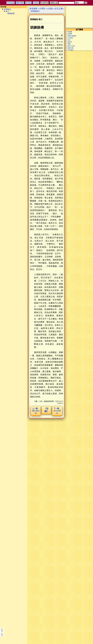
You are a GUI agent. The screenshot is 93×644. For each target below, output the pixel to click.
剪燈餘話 (7, 9)
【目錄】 (46, 410)
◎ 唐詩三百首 (70, 46)
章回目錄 (11, 3)
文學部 (42, 9)
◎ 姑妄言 (69, 42)
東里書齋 (33, 9)
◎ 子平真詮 (70, 50)
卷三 (7, 11)
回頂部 (28, 3)
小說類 (50, 9)
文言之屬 (59, 9)
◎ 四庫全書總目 (71, 36)
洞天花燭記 (57, 411)
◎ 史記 (68, 40)
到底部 (36, 3)
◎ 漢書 (68, 44)
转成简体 (45, 3)
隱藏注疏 (54, 3)
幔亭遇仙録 (36, 411)
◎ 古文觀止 (70, 38)
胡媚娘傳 (11, 13)
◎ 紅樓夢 (69, 34)
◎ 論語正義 (70, 48)
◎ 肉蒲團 (69, 32)
